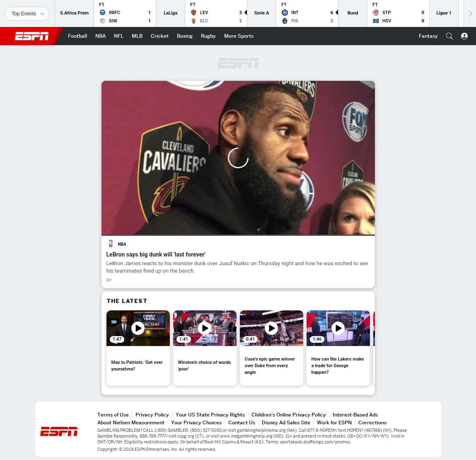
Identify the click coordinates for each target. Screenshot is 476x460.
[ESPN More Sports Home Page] (239, 36)
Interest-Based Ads (355, 415)
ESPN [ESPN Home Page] (32, 36)
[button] (449, 36)
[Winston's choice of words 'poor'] (205, 348)
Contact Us (242, 422)
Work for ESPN (334, 422)
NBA (122, 244)
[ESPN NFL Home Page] (119, 36)
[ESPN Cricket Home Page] (160, 36)
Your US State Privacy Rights (210, 415)
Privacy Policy (152, 415)
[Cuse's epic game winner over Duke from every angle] (272, 348)
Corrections (372, 422)
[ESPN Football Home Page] (77, 36)
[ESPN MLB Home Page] (137, 36)
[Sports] (27, 14)
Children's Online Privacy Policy (289, 415)
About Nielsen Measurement (131, 422)
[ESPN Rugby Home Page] (208, 36)
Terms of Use (113, 415)
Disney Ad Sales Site (286, 422)
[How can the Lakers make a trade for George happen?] (338, 348)
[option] (138, 348)
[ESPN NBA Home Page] (100, 36)
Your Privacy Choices (196, 422)
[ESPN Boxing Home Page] (185, 36)
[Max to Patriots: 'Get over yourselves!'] (138, 348)
